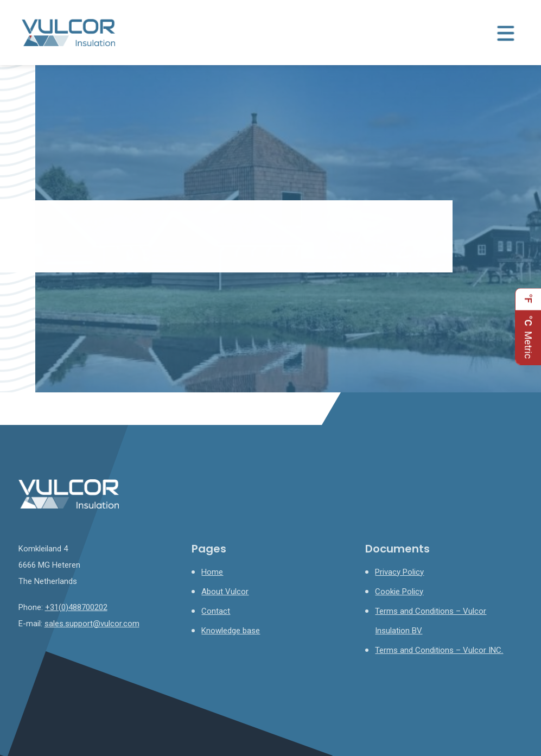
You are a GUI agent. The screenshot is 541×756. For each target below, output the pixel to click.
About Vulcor (225, 592)
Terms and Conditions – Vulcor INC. (439, 650)
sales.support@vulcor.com (92, 624)
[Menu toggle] (506, 33)
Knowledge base (231, 631)
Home (212, 572)
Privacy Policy (399, 572)
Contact (216, 611)
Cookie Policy (399, 592)
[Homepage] (68, 32)
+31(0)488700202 (76, 607)
